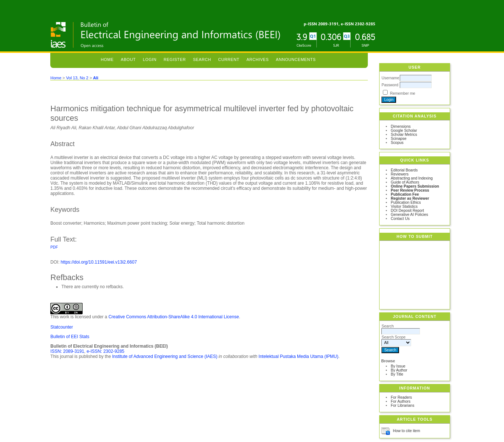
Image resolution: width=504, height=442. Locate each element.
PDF (54, 247)
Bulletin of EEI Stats (70, 337)
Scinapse (398, 139)
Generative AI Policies (409, 215)
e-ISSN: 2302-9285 (106, 351)
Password (390, 85)
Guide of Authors (405, 182)
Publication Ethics (406, 202)
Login (150, 59)
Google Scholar (404, 131)
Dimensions (400, 126)
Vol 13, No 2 (77, 78)
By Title (397, 374)
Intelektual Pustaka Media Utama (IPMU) (298, 356)
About (128, 59)
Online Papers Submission (415, 186)
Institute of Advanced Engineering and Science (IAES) (165, 356)
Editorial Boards (404, 170)
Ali (96, 78)
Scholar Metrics (404, 135)
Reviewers (400, 174)
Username (390, 78)
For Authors (400, 401)
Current (229, 59)
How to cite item (406, 431)
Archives (258, 59)
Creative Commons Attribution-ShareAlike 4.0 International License (174, 317)
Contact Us (400, 219)
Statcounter (61, 327)
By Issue (398, 366)
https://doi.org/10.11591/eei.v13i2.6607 (99, 262)
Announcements (296, 59)
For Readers (401, 397)
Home (107, 59)
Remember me (403, 93)
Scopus (397, 143)
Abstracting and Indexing (411, 178)
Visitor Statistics (404, 206)
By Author (399, 370)
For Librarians (402, 405)
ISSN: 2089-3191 (67, 351)
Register (175, 59)
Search (202, 59)
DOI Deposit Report (407, 211)
